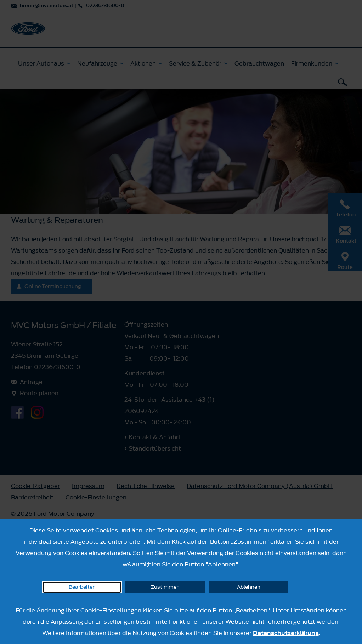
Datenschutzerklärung (286, 633)
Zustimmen (165, 587)
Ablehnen (249, 587)
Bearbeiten (82, 587)
